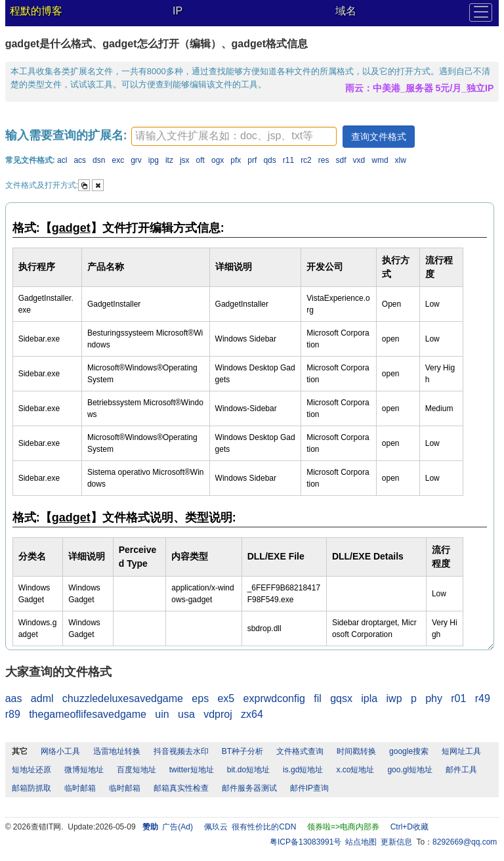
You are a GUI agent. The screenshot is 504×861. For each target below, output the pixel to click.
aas (14, 698)
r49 (483, 698)
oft (200, 160)
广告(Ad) (178, 827)
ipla (369, 698)
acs (80, 160)
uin (162, 714)
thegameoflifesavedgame (88, 714)
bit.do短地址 (248, 770)
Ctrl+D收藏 (409, 827)
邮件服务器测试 (249, 788)
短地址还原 (31, 770)
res (324, 160)
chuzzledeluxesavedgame (123, 698)
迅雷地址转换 (117, 751)
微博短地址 (84, 770)
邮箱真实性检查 (181, 788)
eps (200, 698)
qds (269, 160)
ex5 (226, 698)
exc (118, 160)
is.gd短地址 (303, 770)
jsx (185, 160)
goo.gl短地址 (410, 770)
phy (434, 698)
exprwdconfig (274, 698)
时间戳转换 (356, 751)
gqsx (341, 698)
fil (318, 698)
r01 (458, 698)
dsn (99, 160)
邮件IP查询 (309, 788)
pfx (236, 160)
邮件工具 (461, 770)
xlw (401, 160)
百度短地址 (136, 770)
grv (136, 160)
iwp (394, 698)
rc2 (306, 160)
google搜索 (409, 751)
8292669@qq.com (465, 842)
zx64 (252, 714)
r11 (288, 160)
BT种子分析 (242, 751)
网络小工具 (60, 751)
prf (252, 160)
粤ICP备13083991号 (305, 842)
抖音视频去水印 (181, 751)
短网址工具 (461, 751)
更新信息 (396, 842)
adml (42, 698)
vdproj (218, 714)
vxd (359, 160)
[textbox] (234, 136)
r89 (13, 714)
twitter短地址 (192, 770)
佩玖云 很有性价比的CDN (250, 827)
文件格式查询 (300, 751)
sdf (341, 160)
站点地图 (361, 842)
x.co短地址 (355, 770)
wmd (380, 160)
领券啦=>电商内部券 (343, 827)
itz (169, 160)
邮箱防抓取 (31, 788)
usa (186, 714)
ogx (218, 160)
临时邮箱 (80, 788)
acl (62, 160)
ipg (154, 160)
